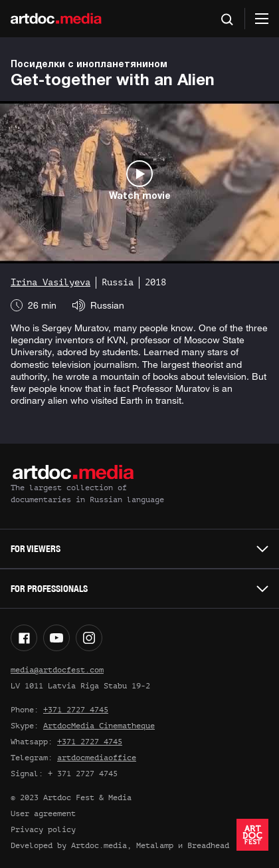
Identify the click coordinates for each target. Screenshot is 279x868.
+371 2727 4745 (76, 710)
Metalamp (155, 845)
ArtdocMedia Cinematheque (99, 726)
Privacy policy (43, 829)
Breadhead (208, 845)
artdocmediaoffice (97, 758)
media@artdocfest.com (57, 670)
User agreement (43, 813)
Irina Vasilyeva (50, 282)
